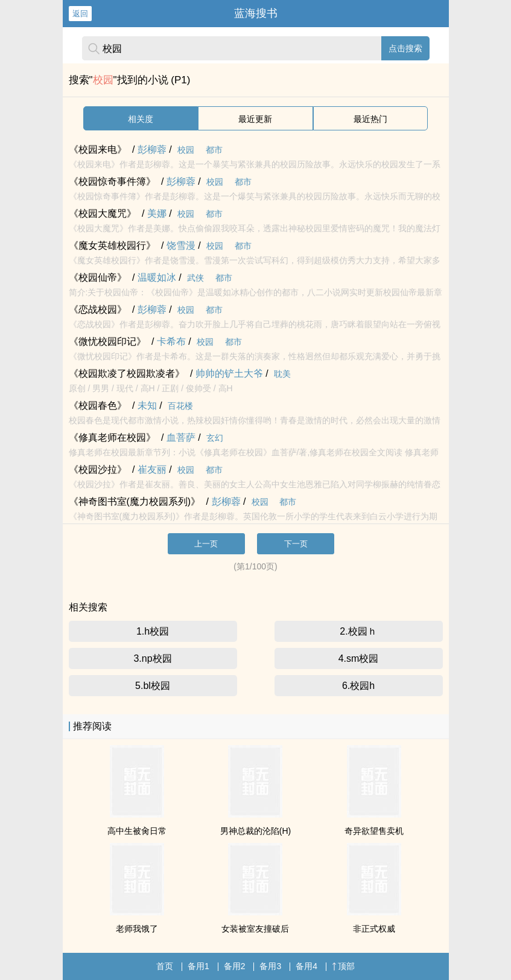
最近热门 (370, 119)
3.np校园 (152, 658)
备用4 (306, 966)
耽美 (282, 374)
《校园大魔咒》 (103, 213)
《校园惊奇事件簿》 (112, 181)
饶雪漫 (181, 245)
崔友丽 (152, 469)
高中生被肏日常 (137, 831)
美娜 (157, 213)
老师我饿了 (137, 929)
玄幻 (215, 438)
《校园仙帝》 (98, 277)
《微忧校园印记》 (107, 341)
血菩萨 (181, 437)
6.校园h (358, 686)
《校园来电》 (98, 149)
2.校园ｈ (358, 631)
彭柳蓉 (152, 149)
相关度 (141, 119)
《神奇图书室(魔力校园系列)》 (135, 501)
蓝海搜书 (256, 13)
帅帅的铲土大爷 (229, 373)
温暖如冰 (157, 277)
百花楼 (180, 406)
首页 (165, 966)
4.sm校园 (359, 658)
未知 (147, 405)
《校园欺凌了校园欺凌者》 (127, 373)
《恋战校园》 (98, 309)
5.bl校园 (153, 686)
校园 (186, 150)
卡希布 (171, 341)
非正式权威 (374, 929)
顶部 (343, 966)
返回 (80, 14)
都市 (214, 150)
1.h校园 (153, 631)
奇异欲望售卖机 (374, 831)
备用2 (235, 966)
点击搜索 (405, 48)
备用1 (198, 966)
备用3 (270, 966)
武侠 (195, 278)
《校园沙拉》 (98, 469)
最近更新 (255, 119)
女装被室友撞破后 (255, 929)
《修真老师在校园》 (112, 437)
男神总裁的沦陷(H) (255, 831)
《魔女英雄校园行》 (112, 245)
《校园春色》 (98, 405)
